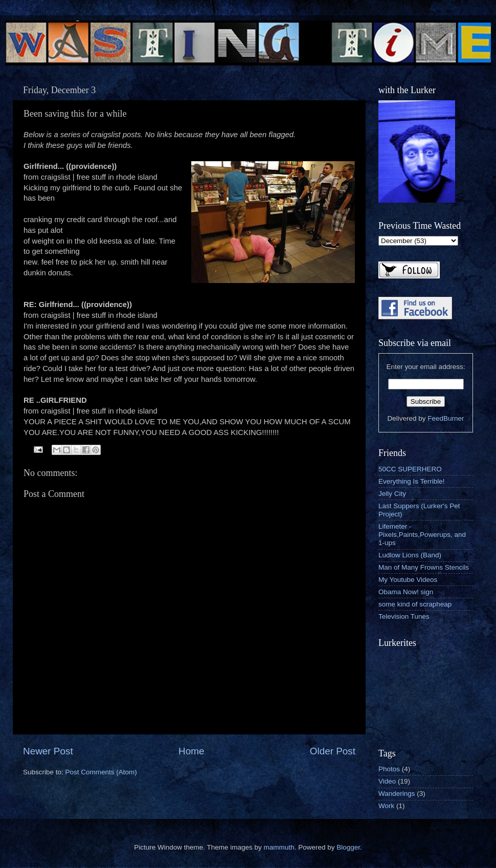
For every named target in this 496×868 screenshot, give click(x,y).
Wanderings (397, 794)
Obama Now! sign (406, 592)
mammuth (279, 847)
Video (387, 781)
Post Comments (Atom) (101, 772)
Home (191, 751)
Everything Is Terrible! (412, 481)
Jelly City (392, 494)
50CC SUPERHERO (410, 469)
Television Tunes (404, 616)
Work (386, 806)
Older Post (333, 751)
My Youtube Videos (408, 580)
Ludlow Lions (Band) (410, 555)
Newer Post (48, 751)
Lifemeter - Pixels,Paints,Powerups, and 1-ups (422, 535)
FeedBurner (446, 418)
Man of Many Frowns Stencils (424, 567)
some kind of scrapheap (415, 604)
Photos (389, 769)
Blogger (348, 847)
